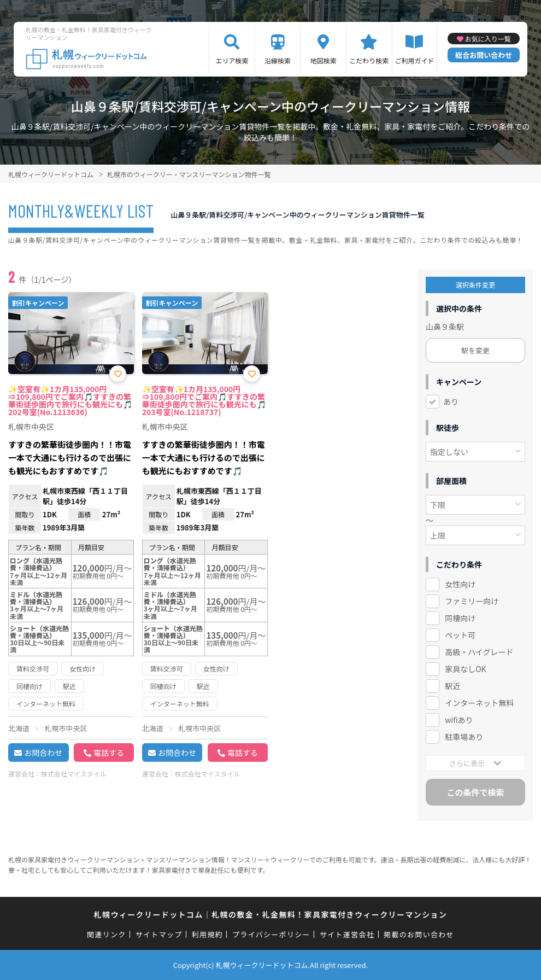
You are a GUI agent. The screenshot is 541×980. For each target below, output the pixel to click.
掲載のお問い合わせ (419, 934)
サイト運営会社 (347, 934)
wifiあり (459, 720)
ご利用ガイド (414, 60)
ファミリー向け (472, 601)
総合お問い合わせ (484, 55)
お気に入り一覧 (488, 39)
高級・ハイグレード (479, 652)
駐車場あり (464, 737)
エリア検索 (232, 60)
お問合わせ (43, 752)
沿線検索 (278, 60)
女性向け (460, 584)
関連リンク (107, 934)
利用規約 (207, 934)
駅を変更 (475, 350)
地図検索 (324, 60)
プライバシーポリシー (271, 934)
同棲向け (460, 618)
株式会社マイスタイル (74, 774)
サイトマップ (159, 934)
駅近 (452, 686)
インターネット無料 (479, 703)
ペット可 (460, 635)
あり (451, 401)
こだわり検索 (369, 60)
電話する (109, 752)
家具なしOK (465, 669)
